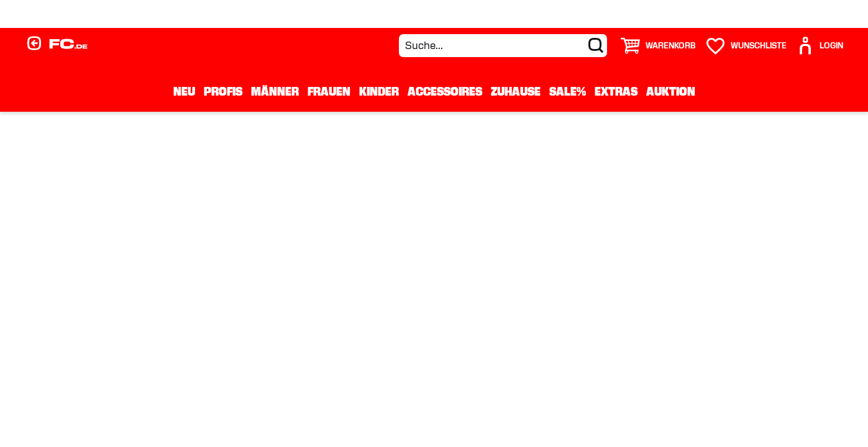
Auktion (671, 91)
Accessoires (445, 91)
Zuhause (516, 91)
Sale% (568, 91)
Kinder (379, 91)
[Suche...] (503, 46)
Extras (616, 91)
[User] (820, 46)
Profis (223, 91)
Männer (275, 91)
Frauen (329, 91)
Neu (184, 91)
